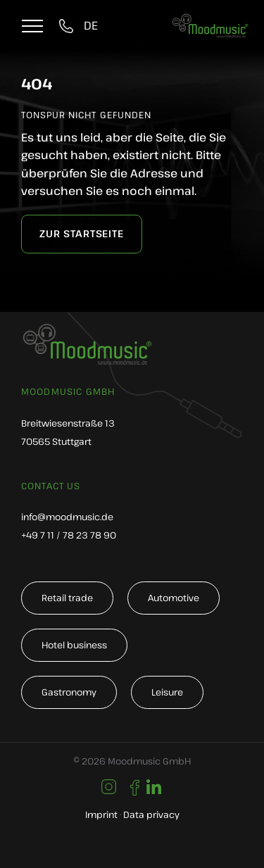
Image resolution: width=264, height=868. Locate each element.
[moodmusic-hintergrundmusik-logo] (210, 21)
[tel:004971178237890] (69, 26)
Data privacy (151, 814)
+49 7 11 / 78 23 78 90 (69, 535)
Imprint (101, 814)
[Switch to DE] (91, 26)
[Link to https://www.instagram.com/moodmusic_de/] (109, 787)
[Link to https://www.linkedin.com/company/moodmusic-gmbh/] (154, 788)
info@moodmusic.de (67, 517)
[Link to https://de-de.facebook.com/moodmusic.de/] (135, 787)
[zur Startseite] (82, 234)
